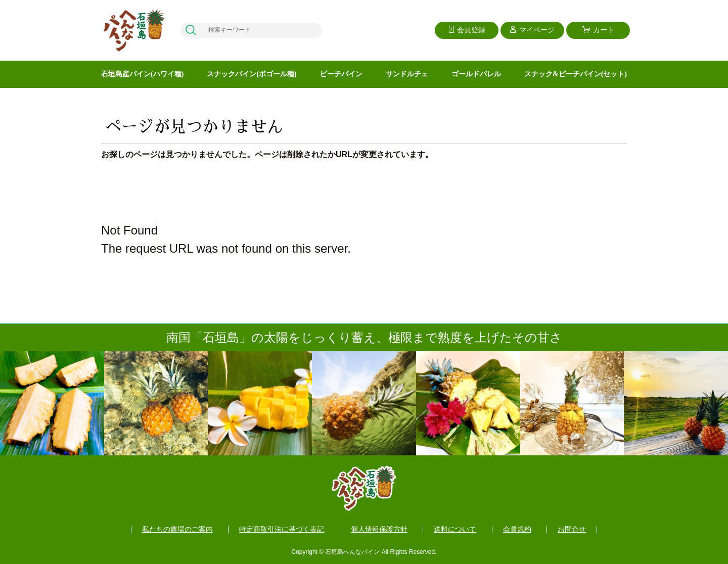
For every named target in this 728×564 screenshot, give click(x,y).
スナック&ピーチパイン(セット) (576, 74)
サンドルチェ (407, 74)
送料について (455, 530)
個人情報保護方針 (379, 530)
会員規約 (517, 530)
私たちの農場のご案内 (177, 530)
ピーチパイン (341, 74)
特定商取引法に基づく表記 (282, 530)
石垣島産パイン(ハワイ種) (142, 74)
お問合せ (572, 530)
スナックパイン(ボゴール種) (252, 74)
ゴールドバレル (476, 74)
